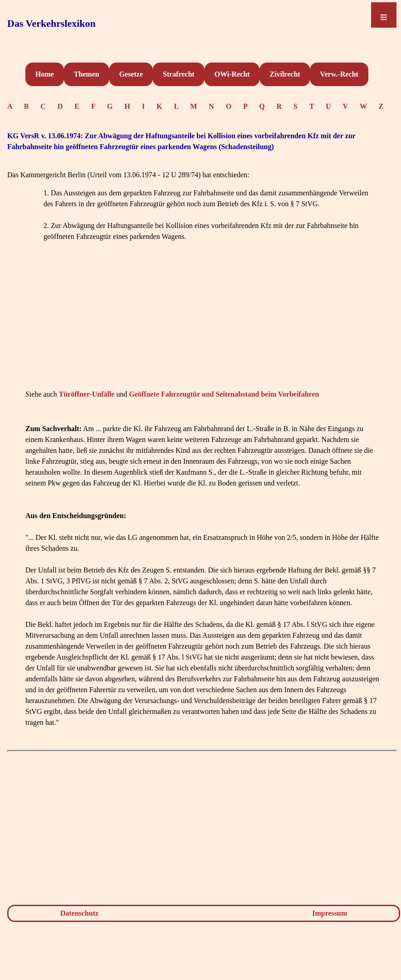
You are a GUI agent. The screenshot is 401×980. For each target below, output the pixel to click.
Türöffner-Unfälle (87, 394)
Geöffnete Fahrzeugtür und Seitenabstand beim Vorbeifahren (224, 394)
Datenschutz (79, 913)
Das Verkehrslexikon (51, 23)
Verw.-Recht (339, 74)
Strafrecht (179, 74)
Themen (87, 74)
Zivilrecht (285, 74)
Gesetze (131, 74)
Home (45, 74)
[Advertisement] (202, 324)
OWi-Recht (232, 74)
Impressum (330, 913)
